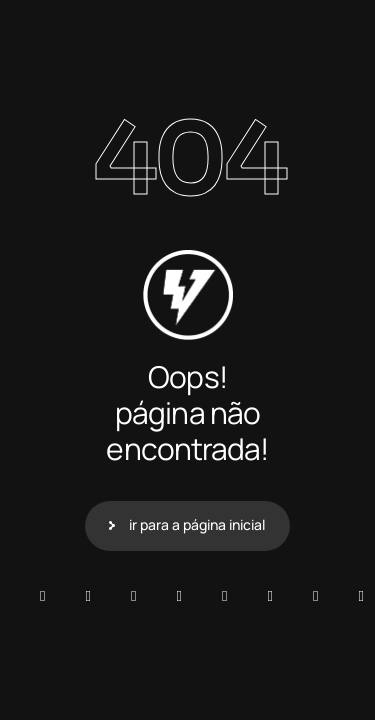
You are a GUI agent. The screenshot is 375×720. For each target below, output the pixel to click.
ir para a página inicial (197, 524)
